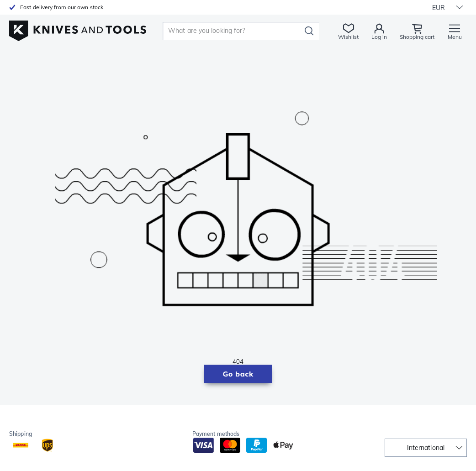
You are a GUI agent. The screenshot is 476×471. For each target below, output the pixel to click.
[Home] (78, 28)
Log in (379, 37)
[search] (233, 31)
